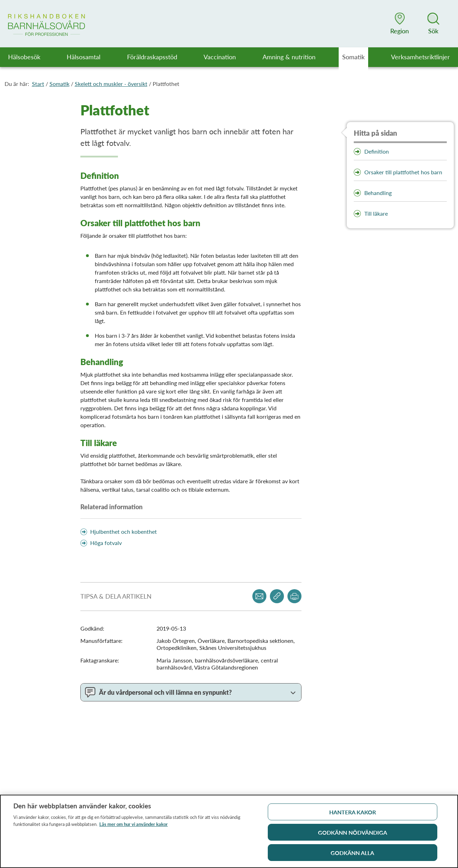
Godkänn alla (352, 855)
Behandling (378, 193)
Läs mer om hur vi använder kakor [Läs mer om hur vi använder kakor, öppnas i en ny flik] (134, 826)
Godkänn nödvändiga (353, 835)
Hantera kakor (353, 814)
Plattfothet (166, 84)
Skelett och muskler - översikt (111, 84)
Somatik (59, 84)
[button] (400, 23)
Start (38, 84)
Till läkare (376, 213)
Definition (377, 151)
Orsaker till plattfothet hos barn (403, 172)
